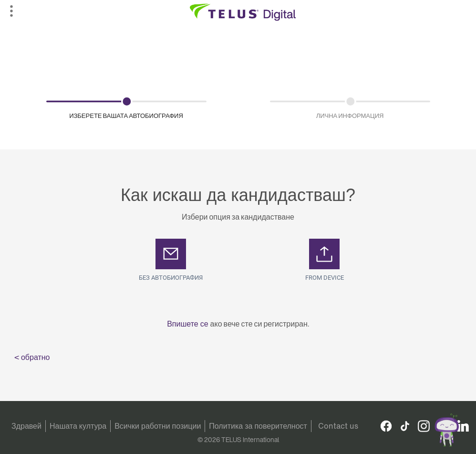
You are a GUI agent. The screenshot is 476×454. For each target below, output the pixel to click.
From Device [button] (325, 278)
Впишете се (188, 324)
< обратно (32, 357)
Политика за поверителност (258, 426)
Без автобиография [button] (171, 278)
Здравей (26, 426)
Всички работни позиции (158, 426)
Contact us (338, 426)
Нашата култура (78, 426)
